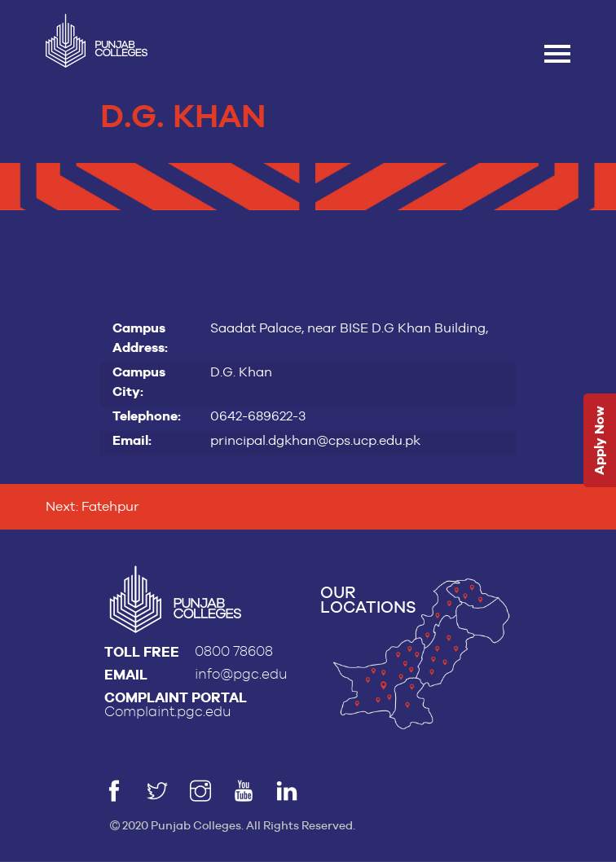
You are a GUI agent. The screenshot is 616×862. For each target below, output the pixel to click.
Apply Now (599, 441)
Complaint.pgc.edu (168, 712)
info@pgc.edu (241, 674)
